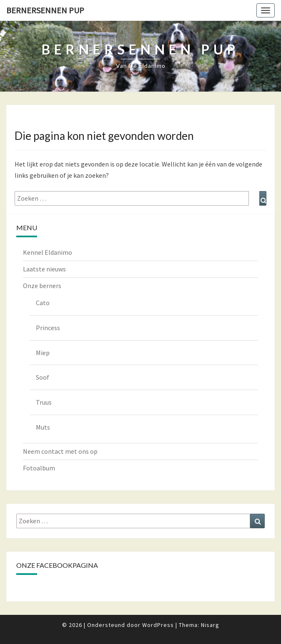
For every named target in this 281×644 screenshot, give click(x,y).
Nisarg (210, 625)
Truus (44, 402)
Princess (48, 328)
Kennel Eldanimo (48, 252)
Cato (43, 303)
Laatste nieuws (44, 269)
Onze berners (42, 286)
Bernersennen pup (45, 10)
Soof (43, 377)
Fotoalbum (39, 468)
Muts (43, 427)
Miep (43, 353)
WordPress (158, 625)
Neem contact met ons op (60, 451)
